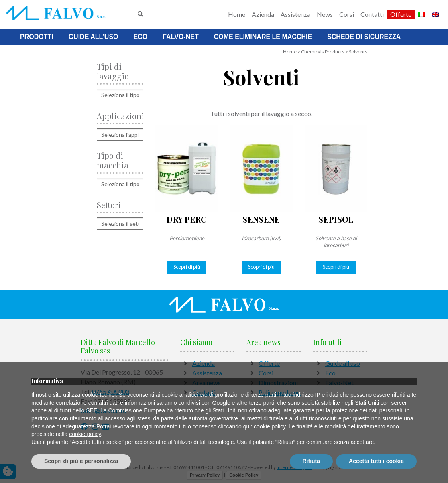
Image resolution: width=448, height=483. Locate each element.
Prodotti (37, 37)
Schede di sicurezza (364, 37)
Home (237, 14)
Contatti (372, 14)
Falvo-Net (180, 37)
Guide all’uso (94, 37)
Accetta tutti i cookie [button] (376, 461)
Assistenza (295, 14)
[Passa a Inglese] (435, 14)
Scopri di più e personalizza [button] (81, 461)
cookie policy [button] (270, 426)
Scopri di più (187, 267)
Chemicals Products (323, 52)
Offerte (401, 14)
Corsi (347, 14)
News (325, 14)
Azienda (263, 14)
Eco (141, 37)
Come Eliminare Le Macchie (263, 37)
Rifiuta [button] (312, 461)
